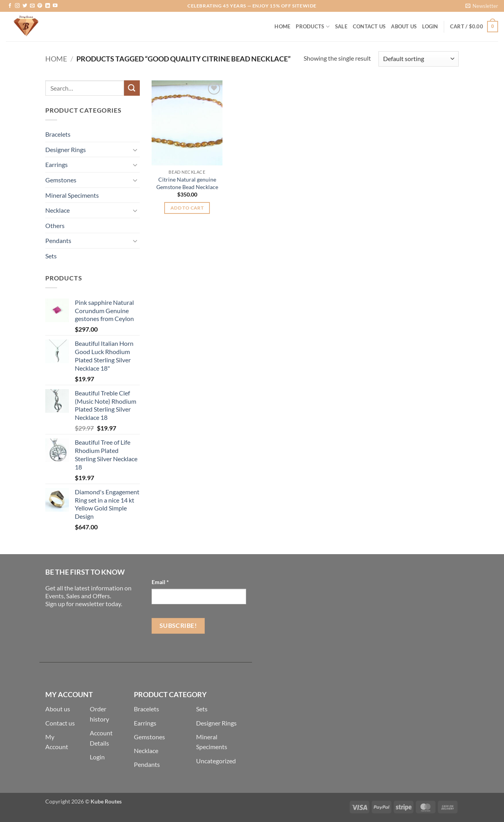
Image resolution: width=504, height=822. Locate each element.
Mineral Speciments (72, 195)
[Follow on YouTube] (55, 6)
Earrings (57, 164)
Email (160, 582)
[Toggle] (135, 150)
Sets (51, 256)
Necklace (57, 210)
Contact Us (369, 26)
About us (58, 709)
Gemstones (61, 180)
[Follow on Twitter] (25, 6)
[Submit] (132, 88)
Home (282, 26)
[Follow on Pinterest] (40, 6)
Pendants (58, 240)
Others (55, 225)
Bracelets (58, 134)
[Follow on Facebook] (10, 6)
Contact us (60, 723)
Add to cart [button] (187, 208)
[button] (482, 6)
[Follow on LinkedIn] (48, 6)
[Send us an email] (32, 6)
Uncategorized (216, 761)
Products (313, 27)
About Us (404, 26)
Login (97, 757)
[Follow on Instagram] (17, 6)
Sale (341, 26)
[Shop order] (419, 59)
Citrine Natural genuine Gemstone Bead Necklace (187, 183)
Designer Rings (66, 149)
